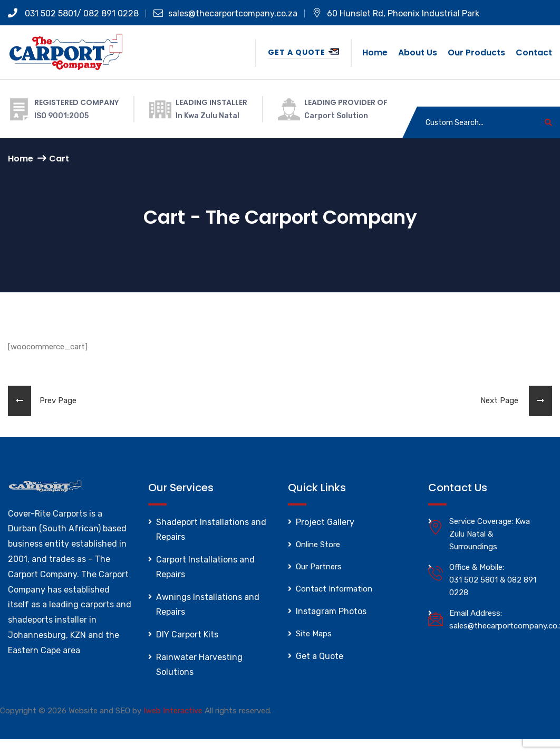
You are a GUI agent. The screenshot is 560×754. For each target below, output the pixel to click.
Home (375, 53)
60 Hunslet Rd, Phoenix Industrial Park (396, 13)
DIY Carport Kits (187, 634)
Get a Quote (303, 52)
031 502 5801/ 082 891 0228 (73, 13)
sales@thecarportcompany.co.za (225, 13)
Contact (534, 53)
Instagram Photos (331, 611)
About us (418, 53)
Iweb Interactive (173, 711)
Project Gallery (325, 522)
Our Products (476, 53)
